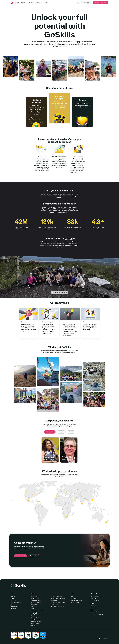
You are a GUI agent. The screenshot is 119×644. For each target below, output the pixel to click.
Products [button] (31, 3)
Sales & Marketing (35, 624)
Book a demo (86, 3)
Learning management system (58, 598)
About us (13, 597)
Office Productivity (35, 620)
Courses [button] (24, 3)
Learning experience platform (58, 602)
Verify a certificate (95, 612)
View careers (21, 556)
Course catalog (34, 597)
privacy (17, 606)
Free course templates (76, 600)
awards (21, 602)
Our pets (71, 432)
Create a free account (100, 3)
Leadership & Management (37, 610)
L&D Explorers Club (95, 597)
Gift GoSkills (14, 608)
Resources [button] (39, 3)
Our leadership (50, 432)
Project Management (36, 622)
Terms (12, 606)
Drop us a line (34, 556)
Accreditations (14, 602)
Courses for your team (56, 597)
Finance (33, 608)
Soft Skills (33, 625)
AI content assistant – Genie (57, 606)
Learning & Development (37, 614)
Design (32, 606)
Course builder (54, 604)
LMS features (54, 600)
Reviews (13, 604)
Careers (13, 598)
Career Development (36, 600)
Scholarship (94, 598)
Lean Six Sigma (34, 612)
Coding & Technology (36, 602)
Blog (72, 597)
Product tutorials (75, 602)
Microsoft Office (35, 618)
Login (78, 3)
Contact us (93, 606)
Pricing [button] (46, 3)
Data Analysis (34, 604)
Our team (61, 432)
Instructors (13, 600)
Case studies (74, 598)
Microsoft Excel (34, 616)
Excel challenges (95, 600)
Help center (94, 610)
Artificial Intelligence (35, 598)
